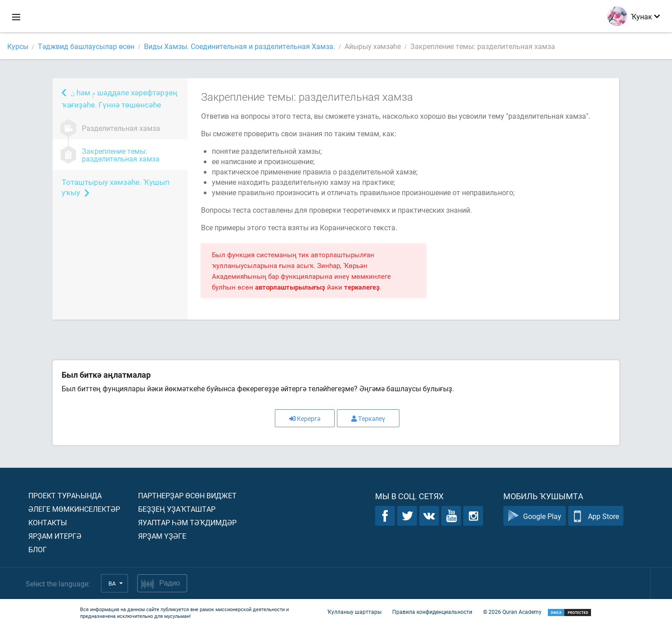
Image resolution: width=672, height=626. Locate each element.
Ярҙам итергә (55, 536)
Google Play (535, 516)
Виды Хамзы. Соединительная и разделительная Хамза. (240, 46)
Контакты (48, 522)
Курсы (18, 46)
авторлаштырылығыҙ (290, 287)
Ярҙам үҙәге (162, 536)
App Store (596, 516)
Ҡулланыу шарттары (354, 612)
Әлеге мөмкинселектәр (74, 509)
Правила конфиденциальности (432, 612)
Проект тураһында (65, 495)
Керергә (305, 418)
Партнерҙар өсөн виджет (187, 495)
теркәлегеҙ (362, 287)
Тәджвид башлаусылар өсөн (86, 46)
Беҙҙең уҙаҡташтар (177, 509)
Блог (38, 549)
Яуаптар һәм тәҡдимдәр (187, 522)
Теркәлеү (368, 418)
